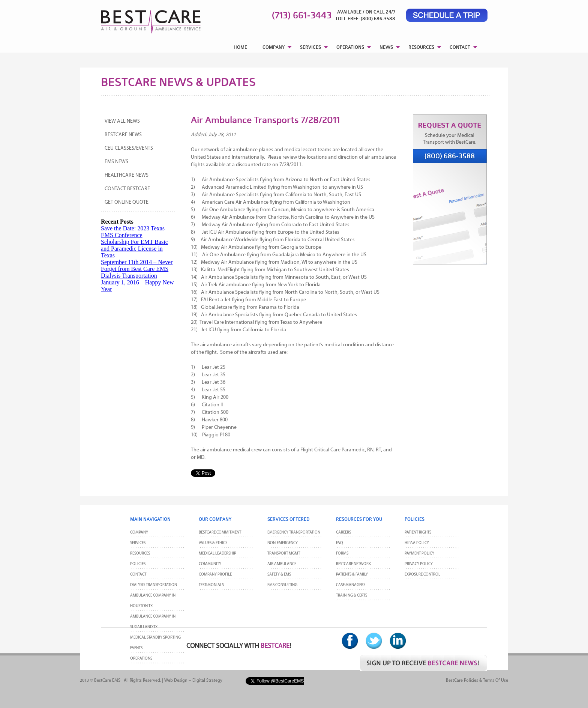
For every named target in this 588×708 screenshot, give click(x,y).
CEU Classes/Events (129, 148)
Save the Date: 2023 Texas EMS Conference (133, 232)
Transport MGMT (284, 554)
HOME (240, 47)
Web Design (176, 681)
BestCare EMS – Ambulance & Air (141, 19)
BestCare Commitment (220, 533)
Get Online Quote (127, 202)
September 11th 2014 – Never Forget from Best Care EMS (137, 265)
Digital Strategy (207, 681)
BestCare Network (353, 564)
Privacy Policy (419, 564)
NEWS (386, 47)
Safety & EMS (279, 575)
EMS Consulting (282, 585)
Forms (342, 554)
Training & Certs (352, 596)
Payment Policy (419, 554)
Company (139, 533)
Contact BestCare (127, 189)
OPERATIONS (350, 47)
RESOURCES (421, 47)
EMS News (116, 162)
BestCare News (123, 135)
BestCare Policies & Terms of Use (477, 681)
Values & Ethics (213, 543)
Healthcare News (127, 175)
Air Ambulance (282, 564)
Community (210, 564)
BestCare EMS (107, 681)
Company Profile (215, 575)
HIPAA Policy (417, 543)
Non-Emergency (283, 543)
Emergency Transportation (294, 533)
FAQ (340, 543)
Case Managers (351, 585)
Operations (141, 659)
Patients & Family (352, 575)
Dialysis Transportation (129, 276)
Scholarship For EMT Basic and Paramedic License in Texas (134, 249)
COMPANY (274, 47)
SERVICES (310, 47)
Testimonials (211, 585)
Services (138, 543)
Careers (343, 533)
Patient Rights (418, 533)
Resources (140, 554)
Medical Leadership (217, 554)
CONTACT (460, 47)
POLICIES (138, 564)
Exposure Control (422, 575)
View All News (122, 121)
